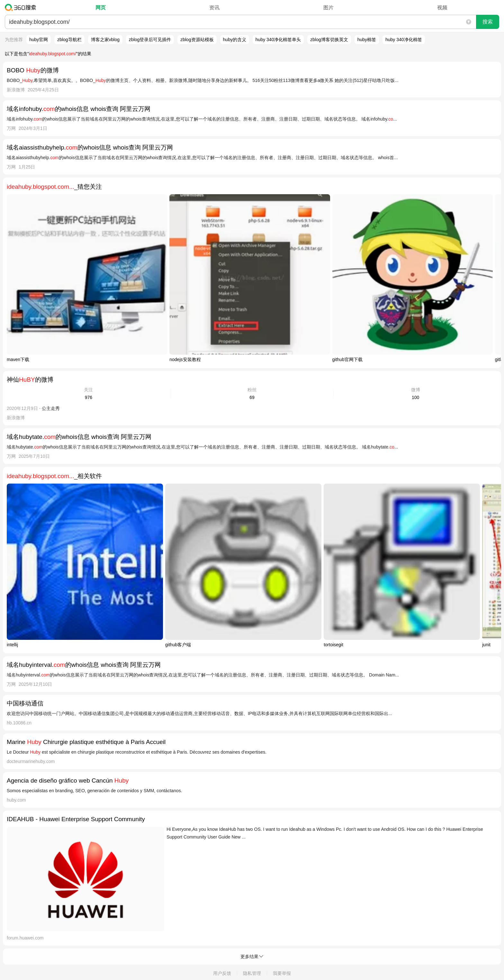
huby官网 (39, 40)
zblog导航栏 (69, 40)
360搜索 (22, 7)
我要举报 (282, 973)
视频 (442, 8)
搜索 (488, 22)
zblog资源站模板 (197, 40)
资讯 (214, 8)
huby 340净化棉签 (404, 40)
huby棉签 (367, 40)
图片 (328, 8)
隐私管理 (252, 973)
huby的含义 (235, 40)
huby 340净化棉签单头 (278, 40)
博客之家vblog (105, 40)
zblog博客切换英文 (329, 40)
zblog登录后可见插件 (150, 40)
